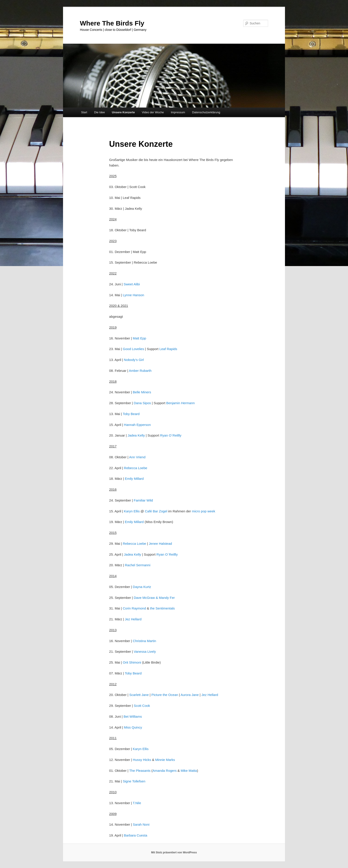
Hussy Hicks (142, 760)
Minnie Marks (165, 760)
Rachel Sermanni (137, 565)
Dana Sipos (142, 403)
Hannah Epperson (137, 425)
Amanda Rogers (164, 771)
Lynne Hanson (133, 295)
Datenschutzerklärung (206, 112)
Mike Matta (189, 771)
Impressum (178, 112)
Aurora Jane (190, 695)
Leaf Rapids (168, 349)
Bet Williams (133, 716)
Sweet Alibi (132, 284)
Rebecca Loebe (135, 468)
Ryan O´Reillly (171, 435)
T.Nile (137, 803)
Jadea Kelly (136, 435)
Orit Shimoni (132, 662)
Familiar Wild (143, 500)
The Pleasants (140, 771)
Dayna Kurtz (142, 587)
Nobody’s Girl (134, 360)
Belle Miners (142, 392)
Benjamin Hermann (180, 403)
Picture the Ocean (165, 695)
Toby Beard (131, 414)
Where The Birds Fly (112, 23)
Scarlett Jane (139, 695)
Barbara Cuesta (135, 835)
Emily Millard (134, 479)
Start (84, 112)
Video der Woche (153, 112)
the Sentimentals (162, 608)
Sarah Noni (141, 824)
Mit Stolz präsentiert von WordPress (174, 852)
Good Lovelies (133, 349)
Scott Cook (142, 706)
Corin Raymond (134, 608)
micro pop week (203, 511)
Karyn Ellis (132, 511)
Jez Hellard (133, 619)
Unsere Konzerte (123, 112)
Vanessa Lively (145, 651)
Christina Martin (144, 641)
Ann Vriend (137, 457)
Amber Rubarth (140, 371)
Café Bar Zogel (156, 511)
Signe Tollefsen (134, 781)
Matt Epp (139, 338)
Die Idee (99, 112)
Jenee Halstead (160, 544)
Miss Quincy (133, 727)
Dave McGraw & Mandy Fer (154, 598)
